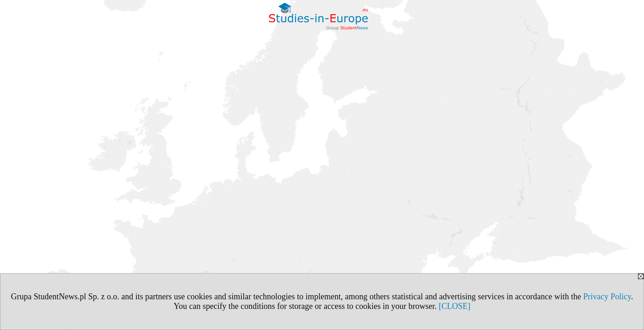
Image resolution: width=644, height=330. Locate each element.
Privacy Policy (607, 297)
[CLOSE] (455, 306)
